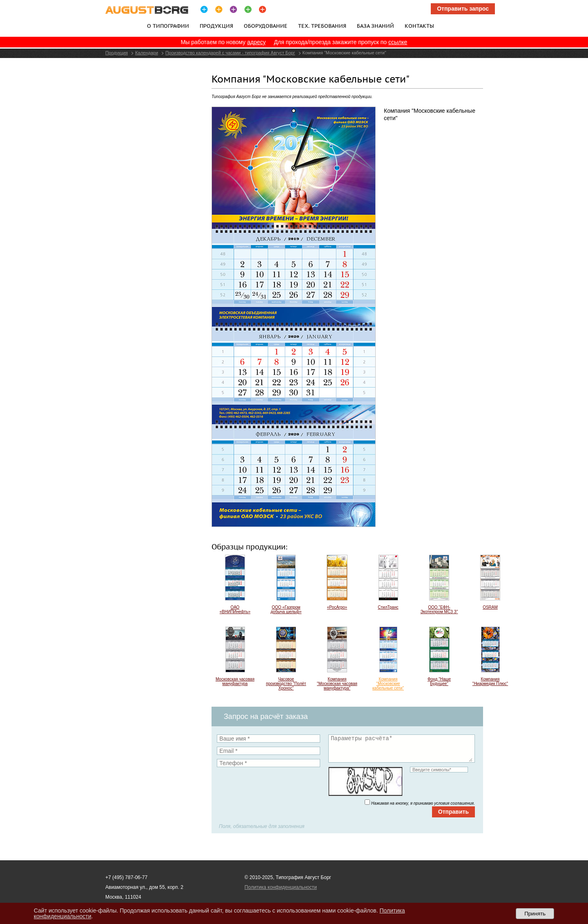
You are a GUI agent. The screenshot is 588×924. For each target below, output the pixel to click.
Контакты (419, 26)
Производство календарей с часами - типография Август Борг (230, 53)
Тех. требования (322, 26)
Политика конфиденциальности (281, 887)
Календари (147, 53)
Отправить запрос (463, 9)
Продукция (216, 26)
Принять (535, 914)
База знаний (375, 26)
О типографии (168, 26)
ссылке (398, 42)
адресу (256, 42)
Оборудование (266, 26)
